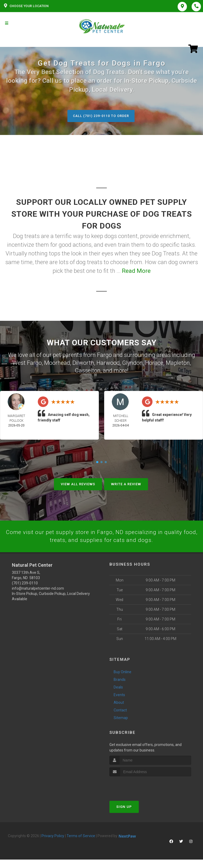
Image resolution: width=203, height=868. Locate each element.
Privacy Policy (53, 836)
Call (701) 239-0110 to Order (101, 116)
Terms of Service (81, 836)
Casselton (88, 370)
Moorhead (57, 363)
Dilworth (83, 363)
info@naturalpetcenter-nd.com (38, 588)
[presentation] (138, 786)
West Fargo (27, 363)
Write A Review (126, 484)
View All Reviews (78, 484)
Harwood (108, 363)
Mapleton (178, 363)
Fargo (104, 355)
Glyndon (132, 363)
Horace (154, 363)
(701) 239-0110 (25, 583)
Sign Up (124, 807)
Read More (136, 271)
